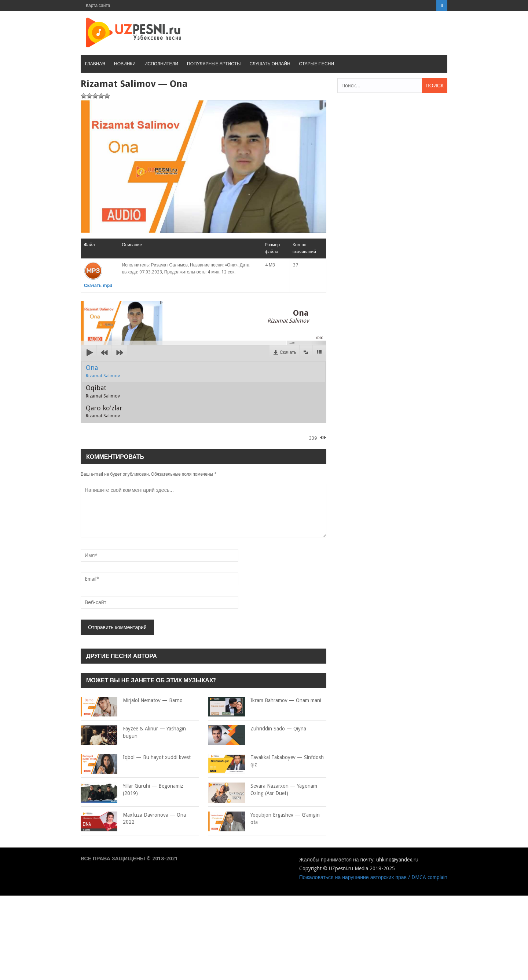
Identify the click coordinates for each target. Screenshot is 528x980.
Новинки (125, 64)
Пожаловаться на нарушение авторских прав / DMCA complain (373, 877)
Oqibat (103, 391)
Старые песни (317, 64)
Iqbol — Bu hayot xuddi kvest (136, 758)
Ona (103, 371)
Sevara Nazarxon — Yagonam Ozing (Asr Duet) (263, 790)
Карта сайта (98, 6)
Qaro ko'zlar (104, 411)
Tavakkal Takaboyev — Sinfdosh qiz (266, 761)
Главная (95, 64)
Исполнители (161, 64)
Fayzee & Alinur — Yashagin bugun (133, 732)
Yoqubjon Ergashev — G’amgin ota (264, 819)
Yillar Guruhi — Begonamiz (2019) (132, 790)
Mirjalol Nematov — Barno (132, 701)
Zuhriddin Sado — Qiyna (257, 729)
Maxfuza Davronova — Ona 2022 (133, 819)
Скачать (288, 352)
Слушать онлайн (270, 64)
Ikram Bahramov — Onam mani (265, 701)
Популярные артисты (214, 64)
